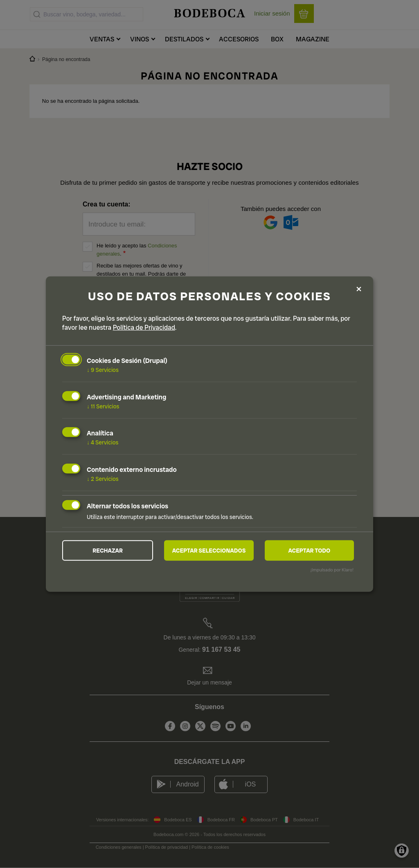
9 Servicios (103, 370)
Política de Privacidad (144, 327)
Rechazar (108, 551)
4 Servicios (103, 442)
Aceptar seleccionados (209, 551)
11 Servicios (103, 406)
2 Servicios (103, 479)
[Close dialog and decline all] (359, 289)
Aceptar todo (309, 551)
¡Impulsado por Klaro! (332, 570)
